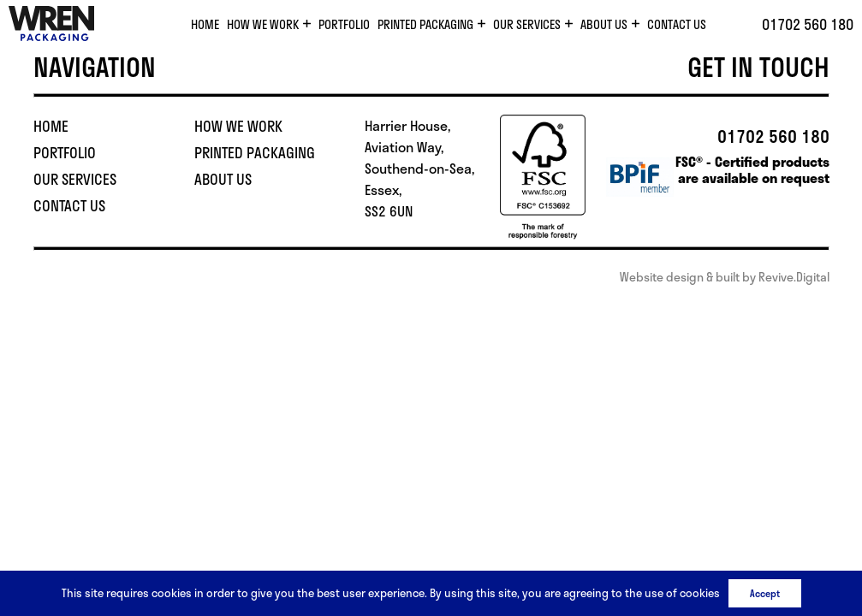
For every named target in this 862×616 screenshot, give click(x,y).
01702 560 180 (808, 24)
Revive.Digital (794, 277)
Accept (765, 593)
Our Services (527, 24)
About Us (604, 24)
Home (205, 24)
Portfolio (344, 24)
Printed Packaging (425, 24)
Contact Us (677, 24)
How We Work (263, 24)
